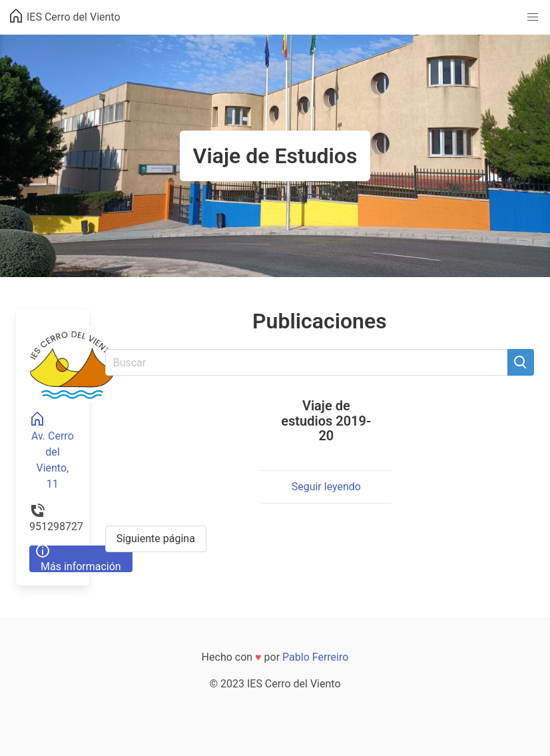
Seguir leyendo (326, 487)
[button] (533, 17)
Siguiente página (156, 539)
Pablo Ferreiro (315, 657)
